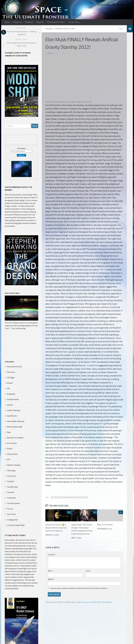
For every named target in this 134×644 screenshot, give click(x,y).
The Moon (11, 492)
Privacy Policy (74, 22)
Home (7, 22)
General (49, 29)
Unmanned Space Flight (16, 525)
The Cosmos (12, 476)
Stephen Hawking (13, 465)
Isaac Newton (12, 416)
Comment (52, 555)
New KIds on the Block (15, 438)
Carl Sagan (11, 378)
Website (51, 579)
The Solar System (13, 503)
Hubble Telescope (14, 410)
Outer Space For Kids (55, 22)
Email (88, 571)
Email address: (22, 148)
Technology (11, 471)
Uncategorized (12, 520)
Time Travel (11, 514)
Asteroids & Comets (14, 367)
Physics (10, 449)
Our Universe (12, 443)
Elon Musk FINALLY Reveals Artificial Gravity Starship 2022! (69, 497)
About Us (40, 22)
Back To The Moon (105, 525)
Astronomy (11, 372)
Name (50, 571)
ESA (8, 389)
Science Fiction (12, 454)
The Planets (11, 498)
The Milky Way (12, 487)
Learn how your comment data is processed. (94, 602)
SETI (9, 460)
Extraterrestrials (13, 399)
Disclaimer (29, 22)
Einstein (10, 383)
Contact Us (17, 22)
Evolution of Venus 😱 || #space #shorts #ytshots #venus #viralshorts (56, 528)
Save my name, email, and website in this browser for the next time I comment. (79, 588)
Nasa (9, 432)
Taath (50, 53)
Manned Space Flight (65, 29)
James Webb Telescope (16, 421)
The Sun (10, 509)
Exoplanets (11, 394)
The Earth (11, 481)
